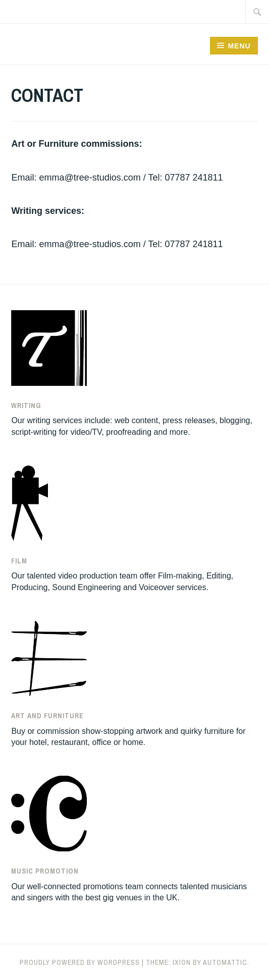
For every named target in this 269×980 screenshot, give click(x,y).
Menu (239, 46)
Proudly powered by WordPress (80, 962)
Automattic (225, 962)
